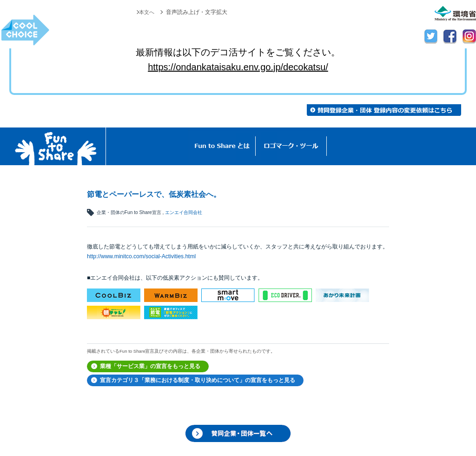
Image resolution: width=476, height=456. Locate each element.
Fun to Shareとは (222, 146)
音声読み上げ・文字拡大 (197, 12)
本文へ (146, 12)
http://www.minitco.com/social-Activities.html (141, 256)
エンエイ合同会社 (184, 212)
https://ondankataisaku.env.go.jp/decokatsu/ (238, 67)
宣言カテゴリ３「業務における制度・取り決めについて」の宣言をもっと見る (198, 380)
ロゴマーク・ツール (291, 146)
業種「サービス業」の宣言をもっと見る (150, 366)
